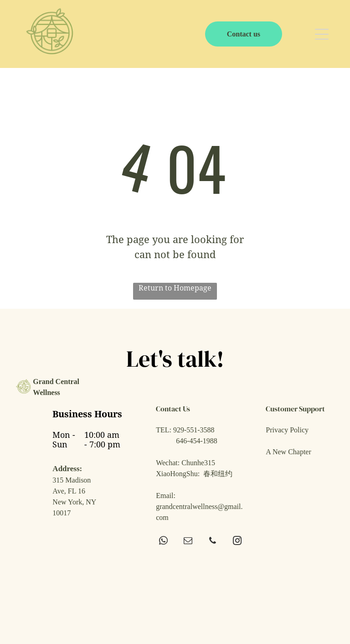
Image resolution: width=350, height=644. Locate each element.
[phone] (213, 542)
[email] (188, 542)
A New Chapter (288, 452)
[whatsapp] (163, 542)
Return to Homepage (175, 288)
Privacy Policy (287, 430)
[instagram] (237, 542)
